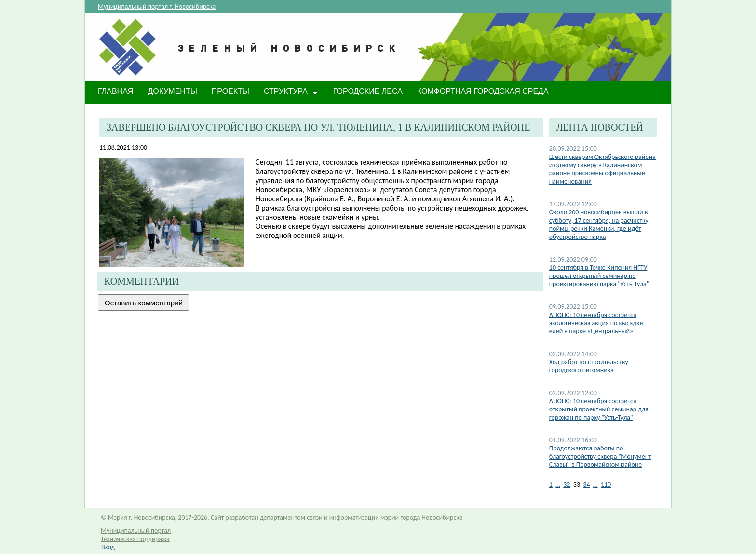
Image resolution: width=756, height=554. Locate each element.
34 (586, 484)
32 (567, 484)
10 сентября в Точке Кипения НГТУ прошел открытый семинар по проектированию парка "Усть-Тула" (599, 276)
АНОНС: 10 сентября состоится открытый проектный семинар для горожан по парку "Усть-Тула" (599, 409)
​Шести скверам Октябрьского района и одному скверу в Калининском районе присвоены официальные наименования (602, 169)
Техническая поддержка (135, 539)
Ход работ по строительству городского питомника (589, 366)
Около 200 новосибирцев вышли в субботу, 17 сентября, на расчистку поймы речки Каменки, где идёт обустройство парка (599, 224)
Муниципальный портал (136, 531)
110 (606, 484)
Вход (108, 547)
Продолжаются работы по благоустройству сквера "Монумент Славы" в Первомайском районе (600, 456)
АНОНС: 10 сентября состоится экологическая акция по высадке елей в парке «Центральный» (596, 323)
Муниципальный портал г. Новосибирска (157, 7)
